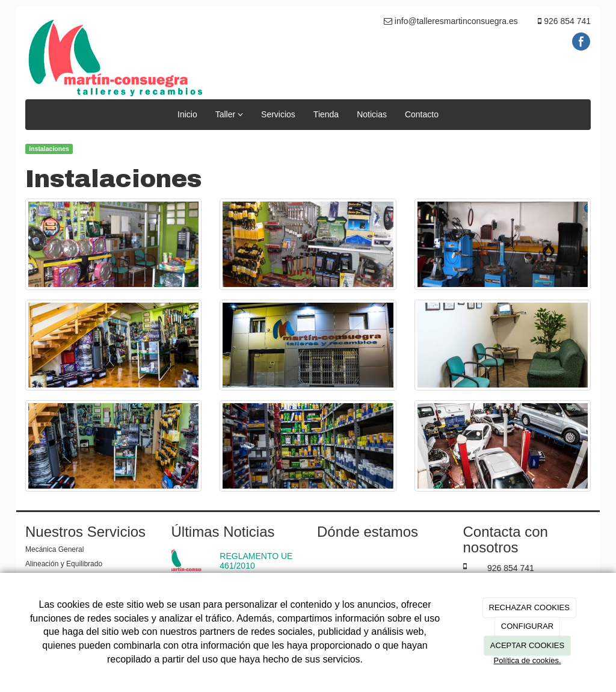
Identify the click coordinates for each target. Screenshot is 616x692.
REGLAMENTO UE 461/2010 (256, 561)
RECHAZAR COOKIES (529, 607)
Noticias (372, 114)
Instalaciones (49, 149)
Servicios (278, 114)
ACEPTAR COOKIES (527, 645)
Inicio (187, 114)
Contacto (422, 114)
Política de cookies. (527, 660)
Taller (229, 114)
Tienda (326, 114)
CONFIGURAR (527, 626)
